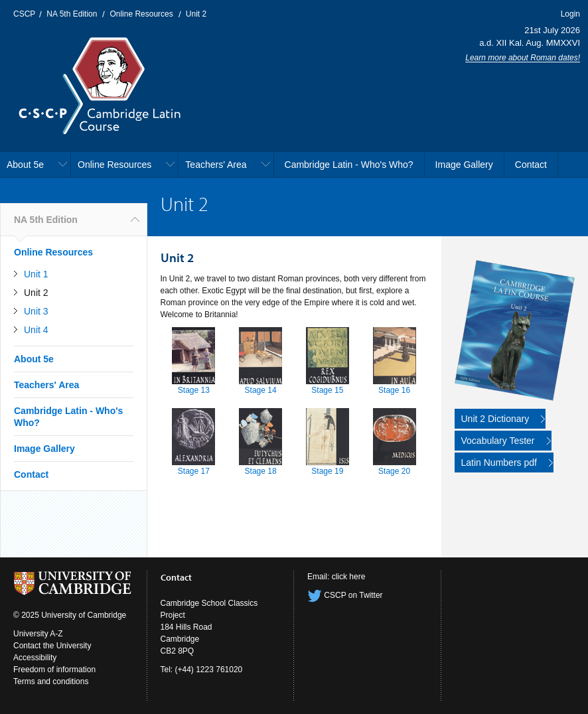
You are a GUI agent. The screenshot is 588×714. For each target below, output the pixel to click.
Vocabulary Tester (498, 441)
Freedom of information (54, 670)
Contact (531, 165)
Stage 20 (394, 471)
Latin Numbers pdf (499, 463)
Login (570, 14)
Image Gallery (464, 165)
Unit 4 (36, 330)
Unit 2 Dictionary (495, 419)
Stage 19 (327, 471)
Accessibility (35, 658)
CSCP (24, 14)
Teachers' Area (216, 165)
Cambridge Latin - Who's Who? (349, 165)
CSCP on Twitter (345, 595)
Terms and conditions (51, 681)
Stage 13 (194, 390)
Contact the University (52, 646)
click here (349, 577)
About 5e (25, 165)
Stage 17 (194, 471)
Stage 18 (261, 471)
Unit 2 (196, 14)
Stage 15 (327, 390)
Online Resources (141, 14)
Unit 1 (36, 274)
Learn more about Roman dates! (523, 58)
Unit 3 (36, 311)
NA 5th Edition (72, 14)
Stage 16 (394, 390)
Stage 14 (261, 390)
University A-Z (38, 634)
